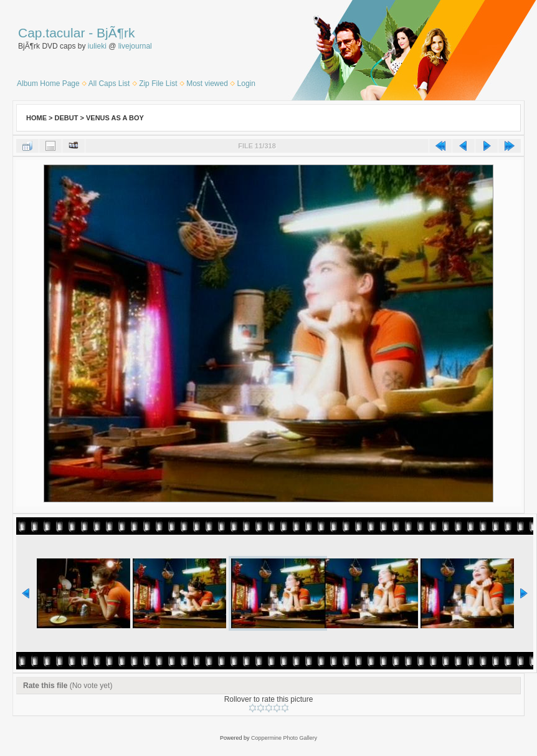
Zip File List (158, 84)
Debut (67, 118)
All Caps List (109, 84)
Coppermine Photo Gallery (284, 738)
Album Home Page (48, 84)
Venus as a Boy (115, 118)
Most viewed (207, 84)
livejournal (135, 46)
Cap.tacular (51, 33)
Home (36, 118)
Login (246, 84)
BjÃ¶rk (116, 33)
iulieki (97, 46)
